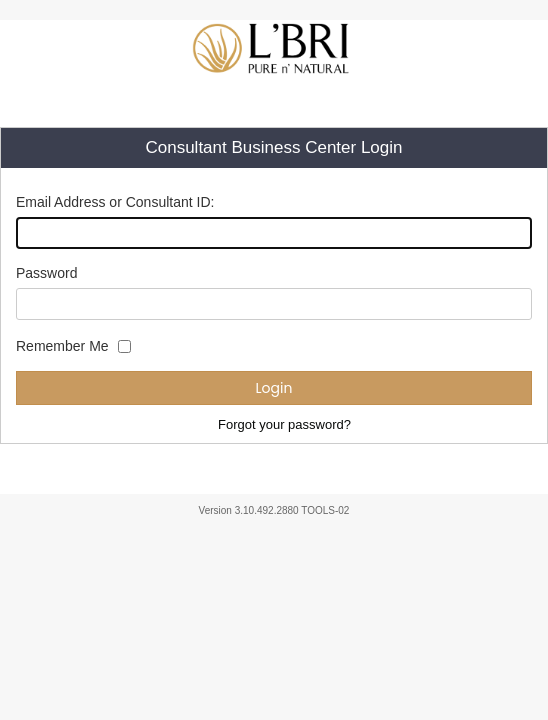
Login (274, 388)
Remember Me (62, 346)
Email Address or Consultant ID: (115, 202)
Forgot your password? (284, 424)
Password (46, 273)
